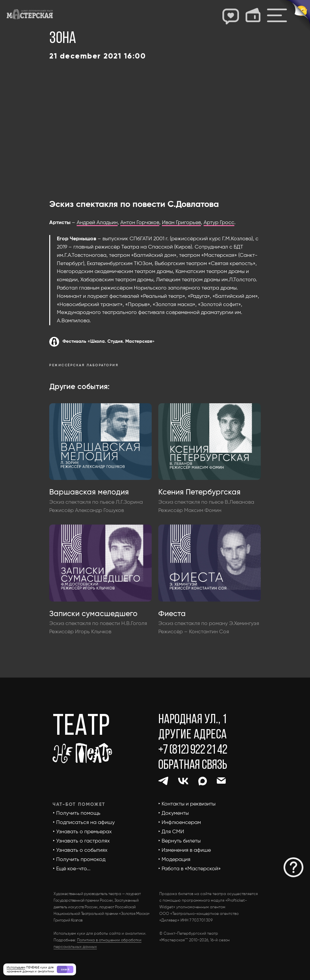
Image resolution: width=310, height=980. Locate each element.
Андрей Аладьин (97, 223)
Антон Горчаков (140, 223)
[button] (293, 867)
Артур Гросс (219, 223)
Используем (16, 967)
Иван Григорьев (181, 223)
